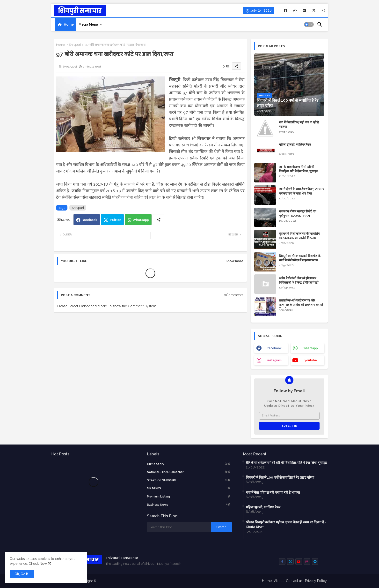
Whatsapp (141, 220)
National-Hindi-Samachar (189, 472)
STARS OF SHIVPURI (189, 480)
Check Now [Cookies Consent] (38, 564)
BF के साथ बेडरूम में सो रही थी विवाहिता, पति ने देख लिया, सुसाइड (298, 169)
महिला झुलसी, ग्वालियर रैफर (295, 145)
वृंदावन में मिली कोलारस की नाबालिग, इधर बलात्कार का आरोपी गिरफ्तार (300, 236)
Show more (235, 261)
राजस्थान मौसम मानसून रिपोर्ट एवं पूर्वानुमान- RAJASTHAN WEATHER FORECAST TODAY (301, 216)
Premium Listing (189, 496)
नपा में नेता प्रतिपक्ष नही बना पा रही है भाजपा (299, 124)
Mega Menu (88, 24)
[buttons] (286, 11)
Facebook (89, 220)
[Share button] (159, 220)
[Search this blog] (179, 527)
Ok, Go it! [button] (22, 574)
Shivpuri (75, 45)
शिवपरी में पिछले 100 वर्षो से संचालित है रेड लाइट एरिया (280, 477)
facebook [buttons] (274, 348)
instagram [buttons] (274, 360)
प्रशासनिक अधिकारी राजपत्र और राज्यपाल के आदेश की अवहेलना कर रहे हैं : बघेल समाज (301, 305)
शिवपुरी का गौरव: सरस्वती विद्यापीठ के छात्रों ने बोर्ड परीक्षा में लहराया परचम (300, 258)
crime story (189, 464)
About (279, 581)
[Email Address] (289, 416)
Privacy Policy (316, 581)
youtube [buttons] (311, 360)
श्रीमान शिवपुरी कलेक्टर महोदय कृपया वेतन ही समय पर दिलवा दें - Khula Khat (286, 525)
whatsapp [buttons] (311, 348)
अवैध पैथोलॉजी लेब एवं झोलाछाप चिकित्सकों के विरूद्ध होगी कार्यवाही (299, 280)
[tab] (66, 24)
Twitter (115, 220)
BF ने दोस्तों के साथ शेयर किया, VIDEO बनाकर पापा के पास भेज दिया (301, 191)
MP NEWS (189, 488)
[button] (309, 24)
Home (69, 24)
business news (189, 505)
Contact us (294, 581)
